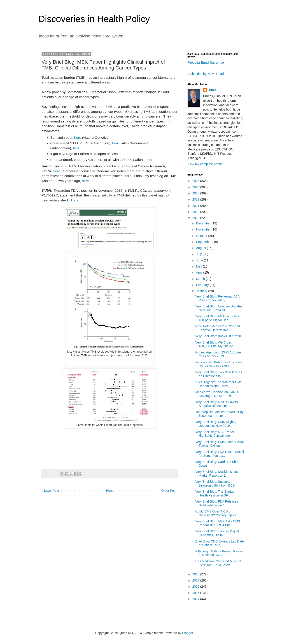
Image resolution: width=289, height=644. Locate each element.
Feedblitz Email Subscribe (206, 62)
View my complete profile (205, 164)
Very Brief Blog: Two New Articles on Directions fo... (219, 374)
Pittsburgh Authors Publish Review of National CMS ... (219, 553)
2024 (196, 187)
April (200, 272)
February (203, 285)
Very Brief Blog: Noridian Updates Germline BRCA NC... (219, 308)
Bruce (212, 90)
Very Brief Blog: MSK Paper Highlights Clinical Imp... (215, 434)
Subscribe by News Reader (207, 74)
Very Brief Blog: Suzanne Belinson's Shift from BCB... (216, 484)
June (200, 260)
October (202, 236)
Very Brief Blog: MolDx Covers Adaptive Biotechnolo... (217, 404)
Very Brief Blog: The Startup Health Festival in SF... (215, 493)
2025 (196, 181)
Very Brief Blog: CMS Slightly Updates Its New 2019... (216, 424)
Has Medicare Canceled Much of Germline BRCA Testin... (218, 563)
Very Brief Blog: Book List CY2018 (219, 336)
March (201, 279)
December (204, 223)
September (204, 242)
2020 (196, 212)
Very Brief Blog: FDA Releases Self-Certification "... (217, 503)
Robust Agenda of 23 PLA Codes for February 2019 (218, 354)
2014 (196, 599)
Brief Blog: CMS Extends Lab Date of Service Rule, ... (220, 543)
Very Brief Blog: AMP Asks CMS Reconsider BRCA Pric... (218, 523)
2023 (196, 193)
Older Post (169, 491)
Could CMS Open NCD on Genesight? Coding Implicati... (218, 513)
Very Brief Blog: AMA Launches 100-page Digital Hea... (217, 318)
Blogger (188, 633)
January (202, 291)
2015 (196, 593)
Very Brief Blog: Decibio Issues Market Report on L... (217, 474)
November (204, 229)
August (201, 248)
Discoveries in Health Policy (94, 19)
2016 (196, 586)
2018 (196, 574)
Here (75, 200)
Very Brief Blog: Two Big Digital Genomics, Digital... (217, 533)
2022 (196, 199)
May (199, 266)
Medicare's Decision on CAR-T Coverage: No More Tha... (217, 394)
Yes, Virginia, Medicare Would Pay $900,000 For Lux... (219, 414)
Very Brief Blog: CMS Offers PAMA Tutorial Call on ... (220, 444)
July (199, 254)
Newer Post (51, 491)
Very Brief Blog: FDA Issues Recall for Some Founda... (220, 454)
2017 (196, 580)
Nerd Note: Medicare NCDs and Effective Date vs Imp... (218, 328)
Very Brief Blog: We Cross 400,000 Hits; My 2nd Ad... (216, 344)
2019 (196, 218)
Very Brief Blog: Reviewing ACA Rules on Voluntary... (217, 298)
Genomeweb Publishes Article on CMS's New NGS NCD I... (218, 364)
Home (110, 491)
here (78, 137)
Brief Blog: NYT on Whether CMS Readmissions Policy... (219, 384)
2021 (196, 206)
